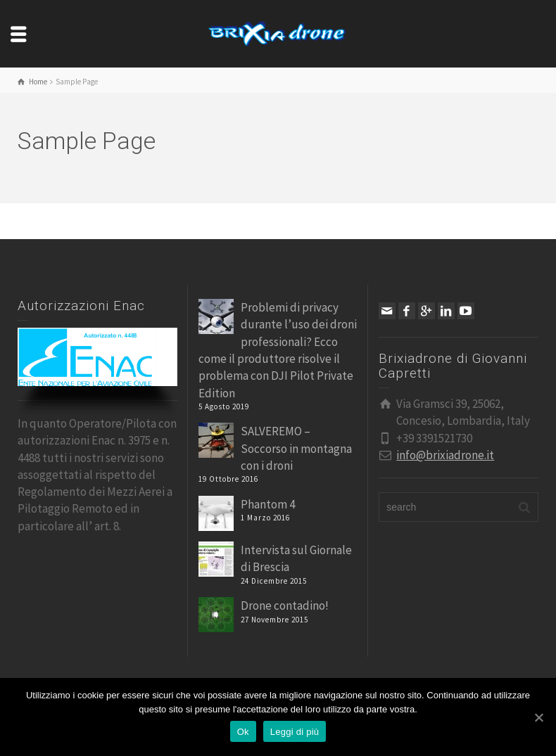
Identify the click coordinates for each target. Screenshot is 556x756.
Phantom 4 (268, 504)
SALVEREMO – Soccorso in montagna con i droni (296, 448)
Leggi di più (295, 732)
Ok (243, 732)
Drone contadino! (285, 606)
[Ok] (538, 717)
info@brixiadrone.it (445, 455)
